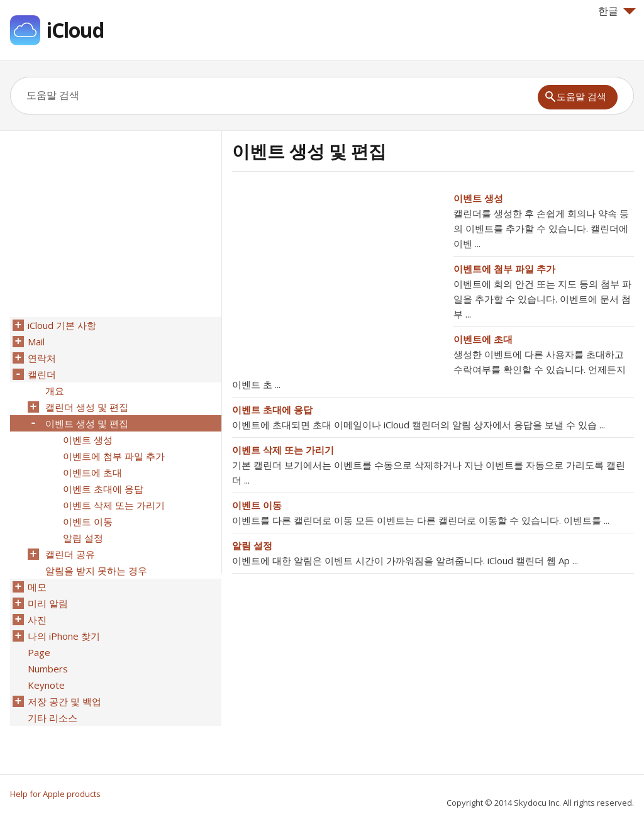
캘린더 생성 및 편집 (87, 407)
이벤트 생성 (478, 198)
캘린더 (42, 374)
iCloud (75, 30)
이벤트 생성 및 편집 (87, 423)
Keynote (46, 685)
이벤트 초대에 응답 (272, 409)
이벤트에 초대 (483, 339)
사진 (37, 620)
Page (39, 652)
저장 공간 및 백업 (64, 701)
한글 (617, 11)
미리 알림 (48, 603)
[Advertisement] (338, 279)
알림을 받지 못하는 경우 (96, 571)
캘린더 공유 (70, 554)
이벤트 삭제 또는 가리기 (283, 450)
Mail (36, 342)
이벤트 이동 (257, 505)
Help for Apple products (55, 794)
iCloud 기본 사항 (62, 325)
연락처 (42, 358)
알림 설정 (252, 545)
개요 (55, 391)
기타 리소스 (53, 718)
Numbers (48, 669)
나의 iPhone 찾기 (64, 636)
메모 (37, 587)
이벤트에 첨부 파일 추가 (504, 269)
